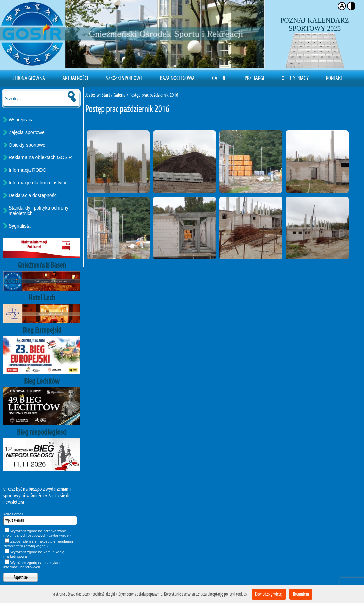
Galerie (220, 78)
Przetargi (254, 78)
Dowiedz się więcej (269, 594)
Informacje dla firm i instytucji (39, 183)
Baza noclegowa (177, 78)
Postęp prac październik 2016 (154, 95)
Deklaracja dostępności (33, 195)
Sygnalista (20, 226)
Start (106, 95)
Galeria (120, 95)
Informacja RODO (27, 170)
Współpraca (21, 120)
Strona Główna (29, 78)
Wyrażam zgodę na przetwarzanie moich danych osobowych (37, 533)
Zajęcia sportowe (27, 132)
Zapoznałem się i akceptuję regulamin (38, 544)
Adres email (13, 514)
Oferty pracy (295, 78)
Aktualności (75, 78)
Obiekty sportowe (27, 145)
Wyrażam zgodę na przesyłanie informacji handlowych (33, 565)
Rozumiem (301, 594)
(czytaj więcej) (59, 535)
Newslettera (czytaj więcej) (26, 546)
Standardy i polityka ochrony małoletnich (38, 211)
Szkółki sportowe (124, 78)
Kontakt (334, 78)
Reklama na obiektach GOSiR (40, 157)
